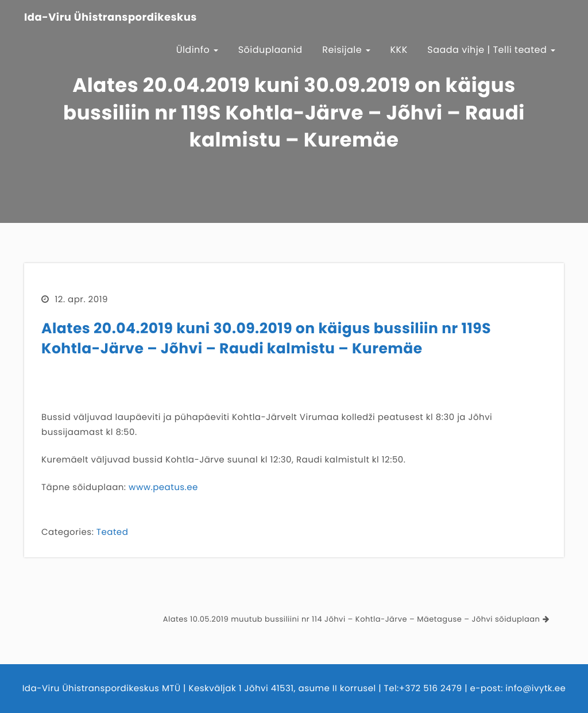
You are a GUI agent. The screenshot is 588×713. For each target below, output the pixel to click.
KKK (399, 50)
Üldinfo (198, 50)
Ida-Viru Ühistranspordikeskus (111, 18)
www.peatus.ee (163, 487)
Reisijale (346, 50)
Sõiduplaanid (270, 50)
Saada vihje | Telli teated (491, 50)
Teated (112, 532)
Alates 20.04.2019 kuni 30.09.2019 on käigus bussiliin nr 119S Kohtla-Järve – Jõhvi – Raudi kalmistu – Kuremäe (266, 338)
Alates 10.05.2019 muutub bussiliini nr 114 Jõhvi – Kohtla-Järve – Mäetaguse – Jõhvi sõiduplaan (352, 619)
